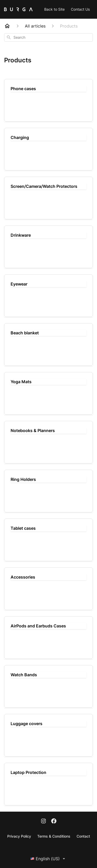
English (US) (49, 859)
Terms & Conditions (54, 836)
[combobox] (48, 37)
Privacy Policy (19, 836)
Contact (83, 836)
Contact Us (80, 9)
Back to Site (54, 9)
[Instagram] (43, 821)
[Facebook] (54, 821)
